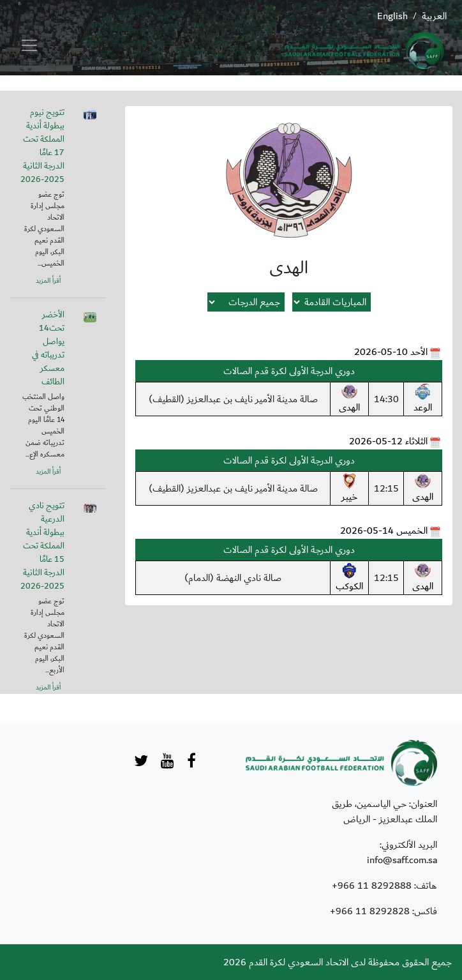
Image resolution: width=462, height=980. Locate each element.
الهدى (349, 400)
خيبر (349, 489)
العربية (434, 16)
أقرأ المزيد (48, 281)
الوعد (423, 400)
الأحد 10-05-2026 (391, 352)
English (392, 16)
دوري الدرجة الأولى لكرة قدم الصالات (289, 371)
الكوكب (349, 578)
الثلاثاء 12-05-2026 (388, 441)
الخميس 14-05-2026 (384, 531)
